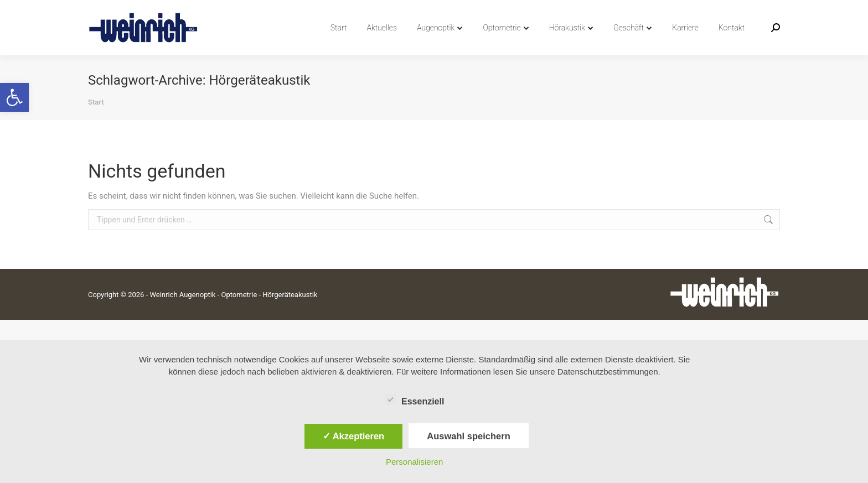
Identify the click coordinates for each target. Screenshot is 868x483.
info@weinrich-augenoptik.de (205, 10)
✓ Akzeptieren (354, 436)
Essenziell (414, 399)
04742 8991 (114, 10)
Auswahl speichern (468, 436)
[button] (14, 97)
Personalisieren (414, 462)
